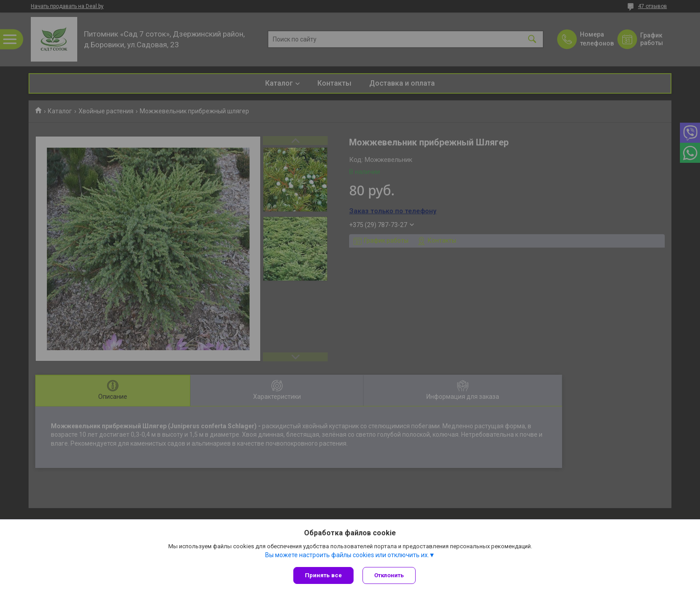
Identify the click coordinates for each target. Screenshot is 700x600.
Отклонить (389, 575)
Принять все (323, 575)
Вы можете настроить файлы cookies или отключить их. (347, 555)
